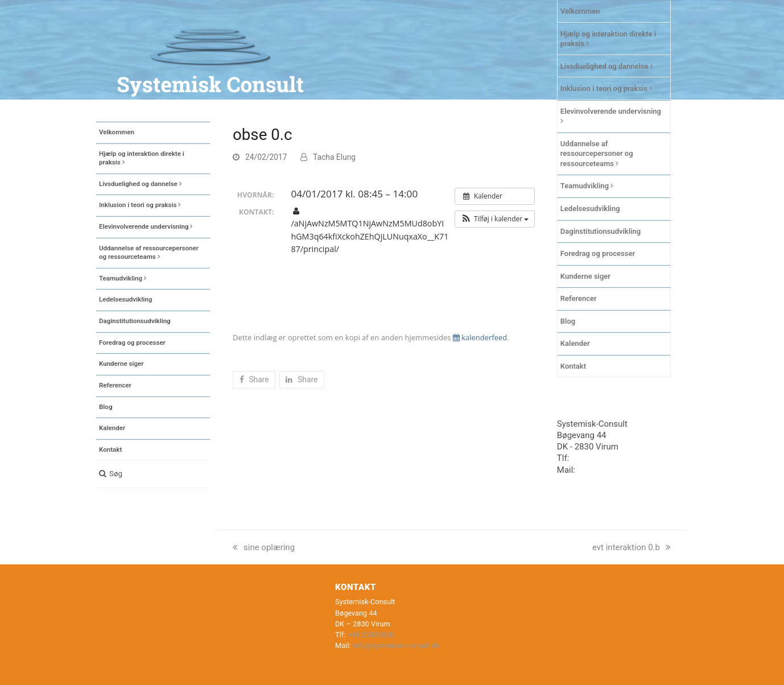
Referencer (579, 298)
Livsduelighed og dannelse (607, 66)
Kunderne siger (585, 276)
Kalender (575, 343)
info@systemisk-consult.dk (396, 645)
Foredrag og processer (598, 253)
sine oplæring (264, 547)
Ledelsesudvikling (590, 209)
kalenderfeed (480, 337)
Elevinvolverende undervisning (611, 116)
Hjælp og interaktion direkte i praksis (608, 39)
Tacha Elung (334, 157)
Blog (568, 321)
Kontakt (573, 366)
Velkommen (580, 11)
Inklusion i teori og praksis (606, 88)
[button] (153, 474)
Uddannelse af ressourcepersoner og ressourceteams (597, 154)
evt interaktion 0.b (632, 547)
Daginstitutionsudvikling (601, 231)
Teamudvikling (587, 186)
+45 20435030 (599, 458)
